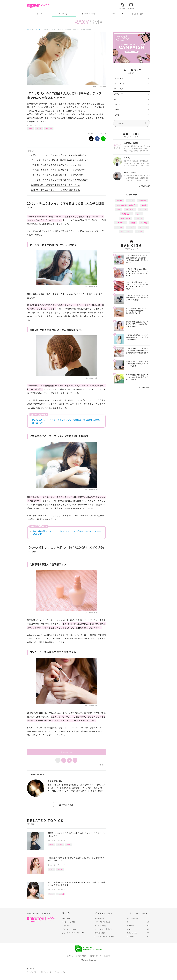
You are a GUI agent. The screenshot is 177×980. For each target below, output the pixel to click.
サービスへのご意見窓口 (103, 929)
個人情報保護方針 (81, 956)
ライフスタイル (126, 232)
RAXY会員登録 (133, 918)
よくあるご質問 (138, 14)
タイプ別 (140, 232)
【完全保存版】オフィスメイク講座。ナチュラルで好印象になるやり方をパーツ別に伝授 (67, 533)
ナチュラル (49, 129)
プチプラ (139, 218)
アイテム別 (61, 894)
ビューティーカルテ (69, 929)
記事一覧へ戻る (66, 805)
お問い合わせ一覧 (45, 972)
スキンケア (119, 79)
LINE (129, 929)
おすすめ (130, 201)
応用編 (69, 845)
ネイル (117, 104)
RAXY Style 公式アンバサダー (127, 205)
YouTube (130, 936)
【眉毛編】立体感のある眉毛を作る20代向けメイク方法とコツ (58, 165)
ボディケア (119, 94)
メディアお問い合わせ (103, 922)
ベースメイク (119, 84)
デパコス (119, 227)
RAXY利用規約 (100, 933)
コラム (117, 110)
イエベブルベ (121, 223)
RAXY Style (64, 14)
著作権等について (96, 956)
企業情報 (70, 956)
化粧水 (133, 223)
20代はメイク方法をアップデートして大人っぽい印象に (55, 190)
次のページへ (66, 752)
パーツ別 (39, 129)
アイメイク (37, 125)
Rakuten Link (132, 933)
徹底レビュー (126, 214)
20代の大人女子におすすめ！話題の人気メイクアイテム (55, 185)
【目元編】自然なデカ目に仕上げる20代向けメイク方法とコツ (58, 170)
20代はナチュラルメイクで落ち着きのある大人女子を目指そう (58, 155)
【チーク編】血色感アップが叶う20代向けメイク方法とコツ (57, 175)
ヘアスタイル (126, 218)
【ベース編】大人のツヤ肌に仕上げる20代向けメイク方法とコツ (59, 160)
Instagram (131, 926)
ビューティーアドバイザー (72, 933)
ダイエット (143, 227)
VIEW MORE (145, 186)
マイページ (66, 926)
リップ (139, 214)
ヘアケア (118, 99)
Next (102, 765)
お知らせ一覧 (99, 918)
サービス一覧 (31, 972)
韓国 (119, 209)
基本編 (144, 205)
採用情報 (107, 956)
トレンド (143, 209)
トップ (39, 14)
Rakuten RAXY (38, 6)
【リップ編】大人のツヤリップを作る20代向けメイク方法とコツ (59, 180)
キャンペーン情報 (88, 14)
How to (30, 129)
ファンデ (131, 227)
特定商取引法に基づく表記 (104, 936)
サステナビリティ (61, 972)
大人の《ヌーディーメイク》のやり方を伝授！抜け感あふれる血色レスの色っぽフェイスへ (66, 421)
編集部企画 (143, 201)
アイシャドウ (130, 209)
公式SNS (112, 14)
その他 (117, 115)
